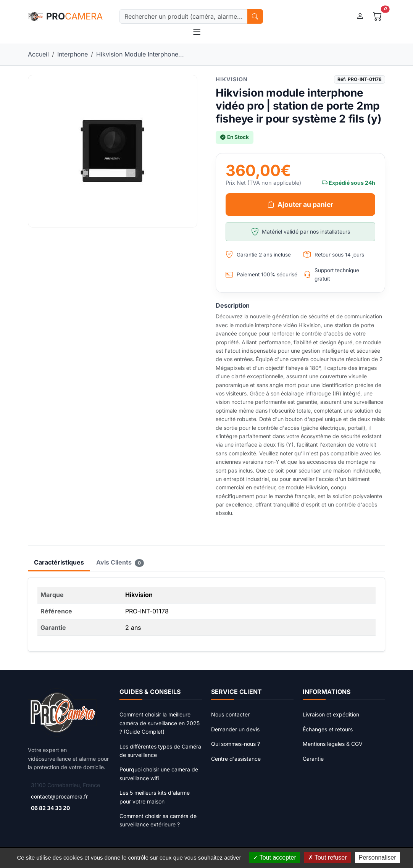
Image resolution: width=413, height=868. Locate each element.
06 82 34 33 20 (50, 808)
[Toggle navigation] (197, 32)
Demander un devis (235, 729)
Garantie (313, 759)
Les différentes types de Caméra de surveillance (160, 751)
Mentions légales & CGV (333, 744)
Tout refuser (327, 858)
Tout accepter (275, 858)
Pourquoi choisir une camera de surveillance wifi (159, 774)
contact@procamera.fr (59, 796)
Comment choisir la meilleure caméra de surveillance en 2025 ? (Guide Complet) (160, 723)
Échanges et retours (328, 729)
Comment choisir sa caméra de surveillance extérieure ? (158, 820)
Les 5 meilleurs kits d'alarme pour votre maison (155, 797)
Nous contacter (230, 714)
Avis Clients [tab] (120, 563)
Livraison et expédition (331, 714)
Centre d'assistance (236, 759)
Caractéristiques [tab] (59, 562)
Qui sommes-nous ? (236, 744)
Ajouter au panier (300, 205)
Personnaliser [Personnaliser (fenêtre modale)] (378, 858)
